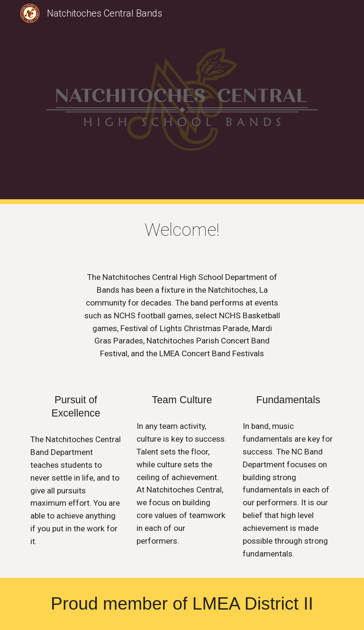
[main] (182, 230)
